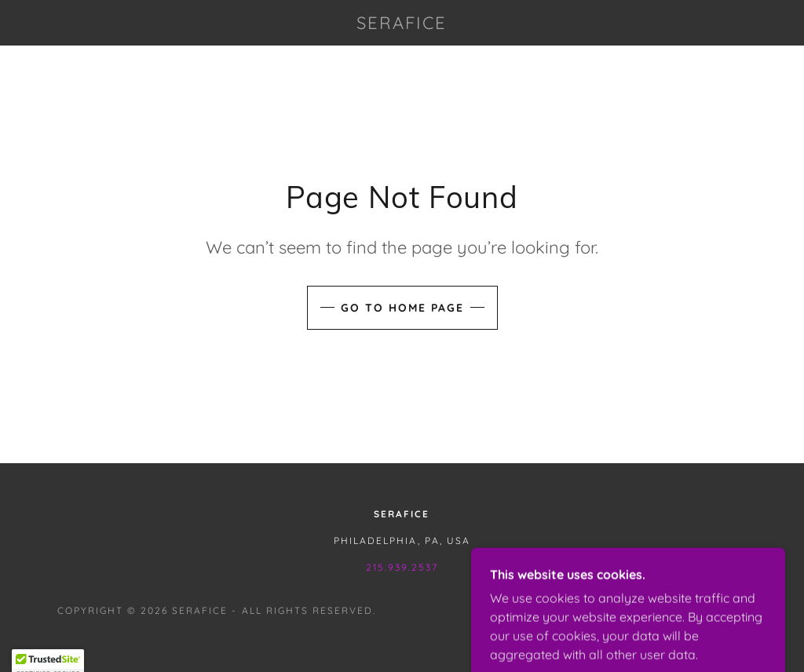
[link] (402, 24)
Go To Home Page (402, 308)
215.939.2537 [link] (402, 567)
